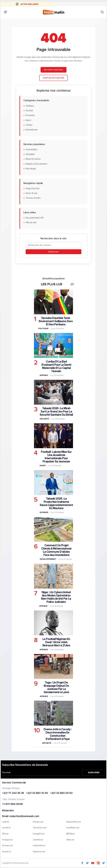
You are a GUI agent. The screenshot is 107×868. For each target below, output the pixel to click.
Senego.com (38, 822)
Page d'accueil (33, 188)
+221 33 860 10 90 (37, 793)
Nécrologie (31, 169)
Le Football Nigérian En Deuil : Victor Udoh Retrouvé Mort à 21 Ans (56, 642)
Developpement (48, 559)
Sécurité (44, 419)
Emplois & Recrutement (37, 164)
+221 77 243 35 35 (13, 793)
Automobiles (32, 150)
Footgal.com (7, 840)
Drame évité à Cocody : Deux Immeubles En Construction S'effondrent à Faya (58, 734)
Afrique (44, 375)
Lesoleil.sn (6, 828)
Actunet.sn (7, 852)
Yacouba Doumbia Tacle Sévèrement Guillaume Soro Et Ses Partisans (56, 321)
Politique (30, 106)
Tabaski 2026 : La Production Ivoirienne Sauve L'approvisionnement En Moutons (56, 503)
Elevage (44, 512)
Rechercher (53, 252)
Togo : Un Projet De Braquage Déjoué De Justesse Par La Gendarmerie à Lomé (56, 687)
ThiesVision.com (40, 828)
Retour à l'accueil (53, 70)
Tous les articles (33, 198)
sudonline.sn (38, 840)
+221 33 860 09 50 (61, 793)
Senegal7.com (39, 834)
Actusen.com (8, 846)
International (32, 130)
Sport (28, 120)
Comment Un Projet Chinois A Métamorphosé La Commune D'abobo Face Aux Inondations (56, 550)
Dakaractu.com (39, 852)
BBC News (71, 834)
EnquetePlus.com (74, 822)
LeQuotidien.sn (39, 846)
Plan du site (31, 223)
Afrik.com (70, 840)
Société (29, 111)
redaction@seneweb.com (24, 816)
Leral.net (6, 822)
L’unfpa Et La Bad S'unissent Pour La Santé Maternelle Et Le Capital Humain (56, 366)
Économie (30, 115)
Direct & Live (32, 193)
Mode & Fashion (33, 159)
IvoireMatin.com (73, 828)
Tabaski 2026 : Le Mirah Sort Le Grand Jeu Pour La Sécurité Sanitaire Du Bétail (56, 412)
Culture (29, 125)
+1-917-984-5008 (12, 804)
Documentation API (35, 218)
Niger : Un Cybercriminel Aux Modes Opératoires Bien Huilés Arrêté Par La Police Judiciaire (56, 597)
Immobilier (30, 154)
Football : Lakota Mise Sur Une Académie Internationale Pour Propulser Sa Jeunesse (56, 457)
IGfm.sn (5, 834)
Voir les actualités (53, 78)
